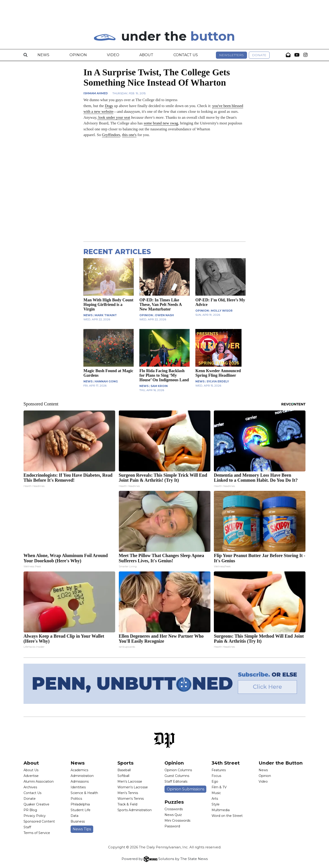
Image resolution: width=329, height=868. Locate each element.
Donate (259, 55)
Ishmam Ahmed (96, 93)
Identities (78, 787)
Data (74, 816)
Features (219, 770)
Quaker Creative (36, 804)
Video (113, 55)
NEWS (88, 315)
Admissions (80, 781)
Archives (30, 787)
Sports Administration (135, 810)
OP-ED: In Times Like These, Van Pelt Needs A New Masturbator (161, 305)
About (146, 55)
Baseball (124, 770)
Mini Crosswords (177, 821)
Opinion (78, 55)
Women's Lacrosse (133, 787)
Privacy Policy (35, 816)
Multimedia (221, 810)
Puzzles (174, 802)
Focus (216, 776)
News (43, 55)
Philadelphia (80, 804)
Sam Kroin (159, 386)
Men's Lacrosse (130, 781)
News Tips (82, 829)
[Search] (25, 55)
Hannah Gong (106, 381)
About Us (31, 770)
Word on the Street (227, 816)
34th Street (226, 763)
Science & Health (84, 793)
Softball (123, 776)
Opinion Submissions (186, 789)
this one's (129, 135)
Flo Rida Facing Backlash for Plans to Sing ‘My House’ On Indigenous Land (164, 375)
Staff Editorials (176, 781)
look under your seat (114, 117)
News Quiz (173, 815)
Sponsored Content (39, 821)
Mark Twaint (106, 315)
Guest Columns (177, 776)
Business (78, 821)
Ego (215, 781)
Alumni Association (39, 781)
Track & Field (127, 804)
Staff (27, 827)
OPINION (146, 315)
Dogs (109, 106)
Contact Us (186, 55)
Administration (82, 776)
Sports (126, 763)
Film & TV (219, 787)
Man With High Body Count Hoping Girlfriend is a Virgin (108, 305)
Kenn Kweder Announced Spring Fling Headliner (218, 373)
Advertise (31, 776)
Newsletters (231, 55)
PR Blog (30, 810)
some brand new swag (161, 123)
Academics (79, 770)
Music (216, 793)
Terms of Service (37, 833)
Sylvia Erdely (218, 381)
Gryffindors (111, 135)
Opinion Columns (178, 770)
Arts (215, 799)
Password (172, 826)
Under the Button (281, 763)
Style (216, 804)
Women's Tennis (131, 799)
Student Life (81, 810)
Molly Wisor (222, 311)
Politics (76, 799)
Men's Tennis (128, 793)
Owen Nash (164, 315)
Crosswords (174, 809)
